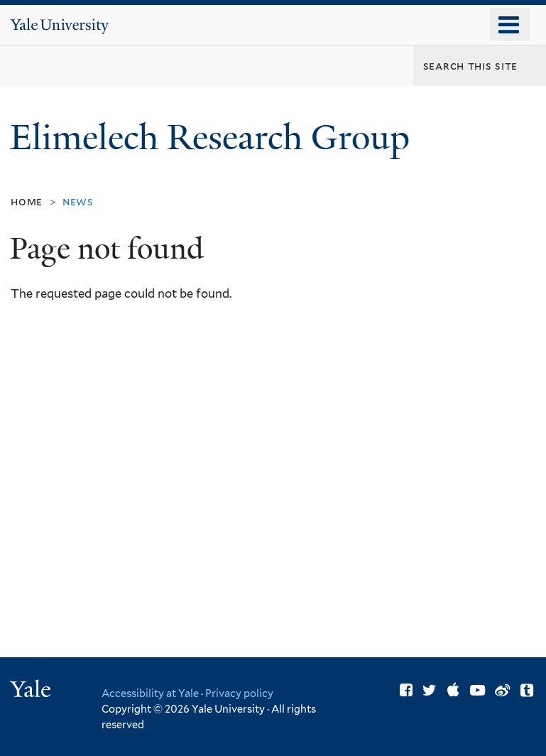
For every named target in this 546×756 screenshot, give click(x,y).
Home (27, 201)
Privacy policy (239, 693)
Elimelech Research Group (214, 137)
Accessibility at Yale (150, 693)
